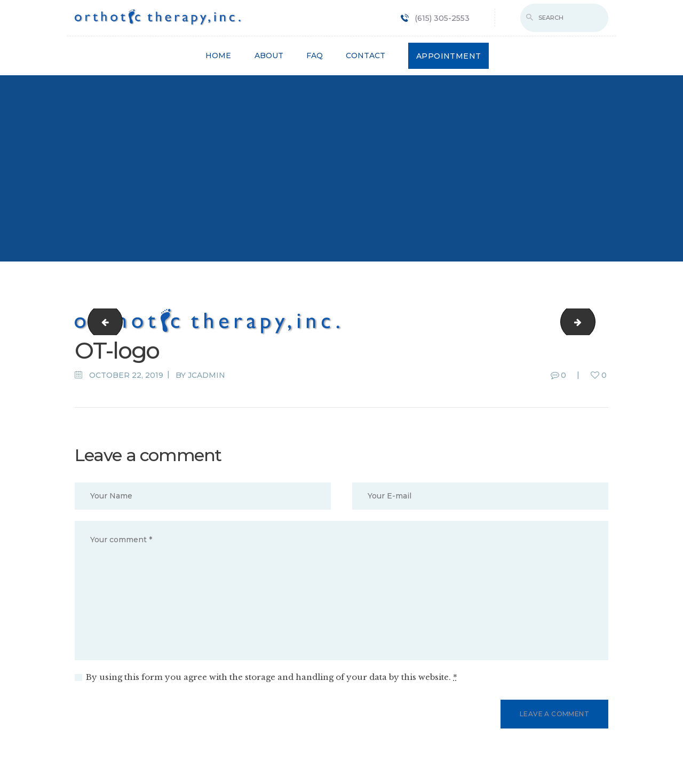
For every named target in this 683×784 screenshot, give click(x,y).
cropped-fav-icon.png (101, 322)
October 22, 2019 (126, 375)
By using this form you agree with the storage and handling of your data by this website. (272, 677)
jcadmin (207, 375)
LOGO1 (591, 322)
